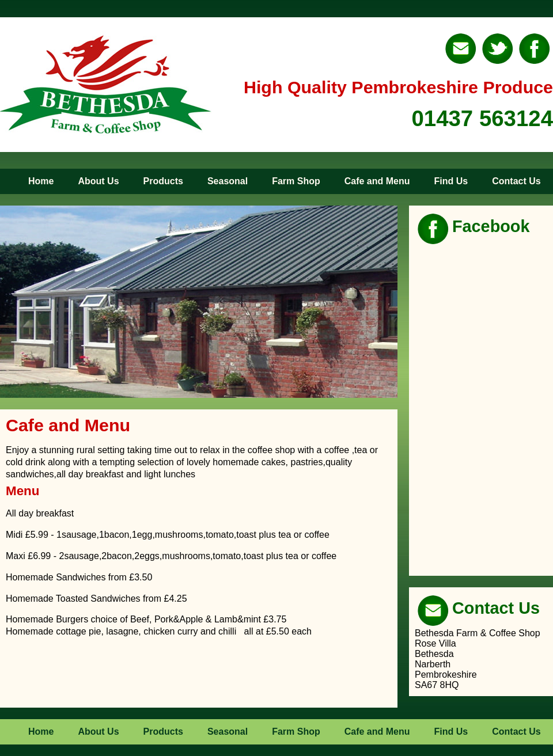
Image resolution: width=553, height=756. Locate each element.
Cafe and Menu (377, 181)
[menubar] (273, 181)
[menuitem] (29, 181)
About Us (98, 181)
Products (163, 181)
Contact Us (516, 181)
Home (41, 181)
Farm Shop (296, 181)
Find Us (451, 181)
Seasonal (228, 181)
